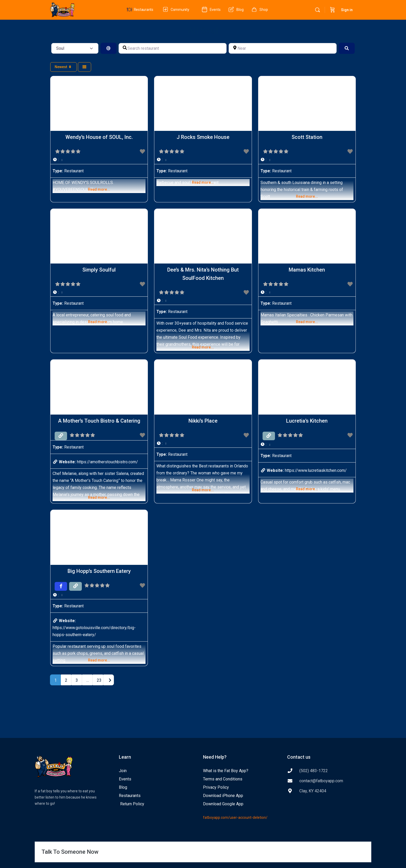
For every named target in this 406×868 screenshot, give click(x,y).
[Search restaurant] (173, 48)
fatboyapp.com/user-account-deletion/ (235, 817)
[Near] (283, 48)
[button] (99, 160)
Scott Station (307, 137)
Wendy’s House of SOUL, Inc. (99, 137)
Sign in (347, 10)
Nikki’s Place (203, 421)
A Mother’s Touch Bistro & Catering (99, 421)
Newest (64, 67)
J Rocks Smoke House (203, 137)
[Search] (317, 10)
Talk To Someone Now (70, 852)
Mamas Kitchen (307, 270)
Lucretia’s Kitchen (307, 421)
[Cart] (332, 10)
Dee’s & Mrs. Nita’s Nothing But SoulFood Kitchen (203, 274)
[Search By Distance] (108, 48)
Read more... (99, 189)
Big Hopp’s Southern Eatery (99, 571)
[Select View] (85, 67)
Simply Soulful (99, 270)
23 (99, 680)
